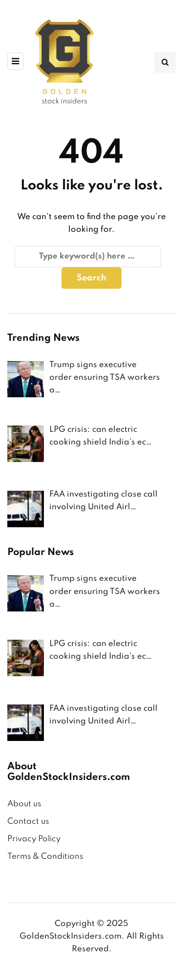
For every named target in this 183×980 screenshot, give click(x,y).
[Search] (88, 257)
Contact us (28, 822)
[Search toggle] (165, 62)
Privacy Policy (34, 839)
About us (24, 804)
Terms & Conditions (45, 857)
